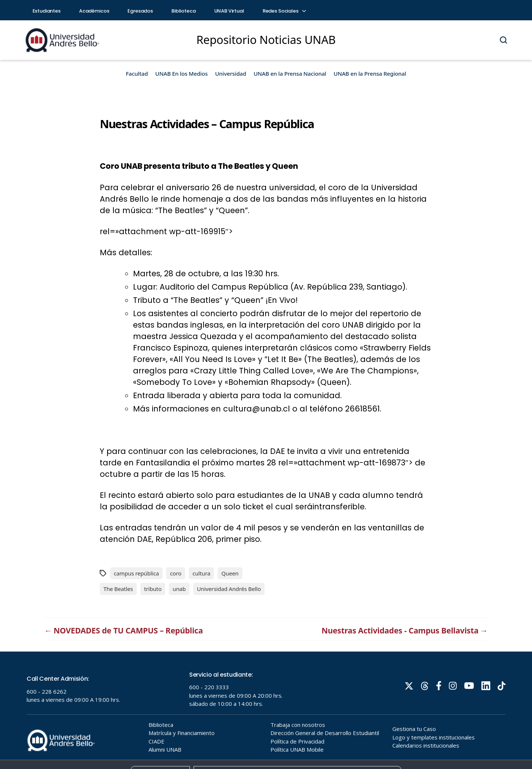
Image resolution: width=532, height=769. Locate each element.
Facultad (137, 74)
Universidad (231, 74)
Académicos (94, 11)
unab (179, 589)
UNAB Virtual (229, 11)
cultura (201, 573)
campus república (136, 573)
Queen (230, 573)
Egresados (140, 11)
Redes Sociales (284, 11)
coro (176, 573)
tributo (153, 589)
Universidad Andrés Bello (229, 589)
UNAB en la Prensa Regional (370, 74)
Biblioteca (184, 11)
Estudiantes (47, 11)
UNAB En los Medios (181, 74)
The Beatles (118, 589)
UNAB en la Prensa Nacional (290, 74)
